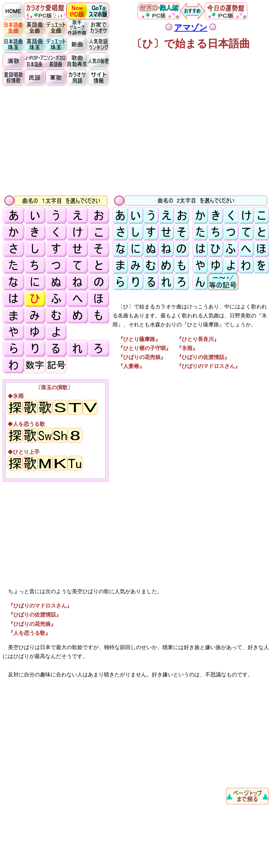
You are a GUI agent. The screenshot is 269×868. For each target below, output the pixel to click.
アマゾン (191, 28)
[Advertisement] (136, 140)
